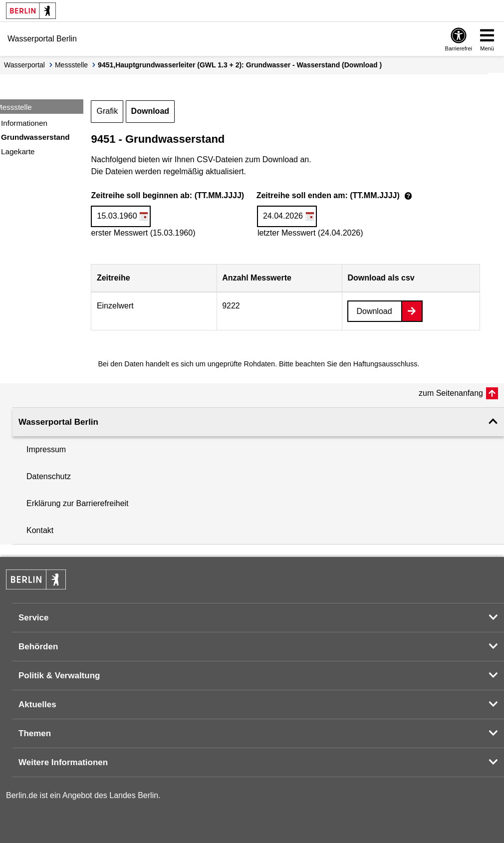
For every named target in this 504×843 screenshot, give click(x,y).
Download (150, 111)
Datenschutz (49, 476)
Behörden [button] (38, 647)
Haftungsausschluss (385, 364)
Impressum (46, 449)
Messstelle (71, 65)
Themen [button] (35, 733)
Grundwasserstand (35, 137)
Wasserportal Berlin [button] (58, 422)
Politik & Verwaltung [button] (59, 676)
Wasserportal (24, 65)
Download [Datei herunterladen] (374, 311)
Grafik (107, 111)
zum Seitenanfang (451, 393)
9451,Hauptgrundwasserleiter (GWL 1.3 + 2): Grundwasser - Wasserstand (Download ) (240, 65)
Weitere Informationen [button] (63, 762)
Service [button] (34, 618)
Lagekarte (18, 151)
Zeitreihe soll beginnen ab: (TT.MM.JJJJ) (253, 196)
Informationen (24, 123)
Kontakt (40, 530)
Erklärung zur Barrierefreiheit (78, 503)
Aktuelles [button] (37, 704)
